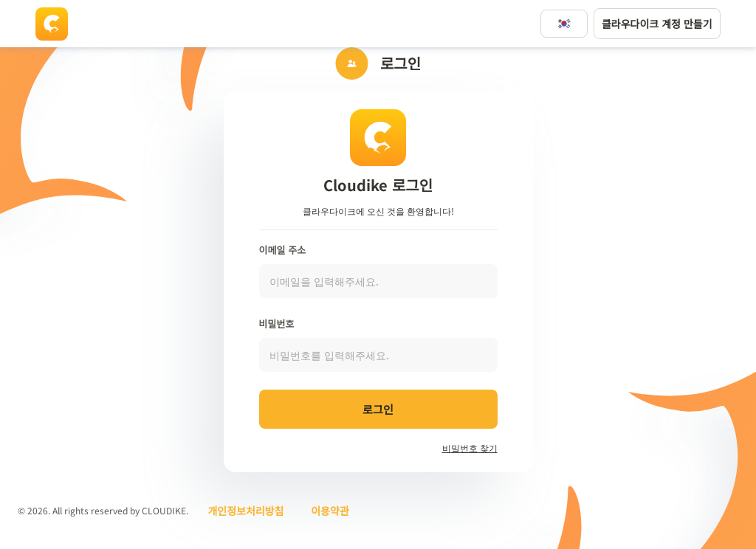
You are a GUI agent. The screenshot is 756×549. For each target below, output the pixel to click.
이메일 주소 (283, 250)
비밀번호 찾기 (470, 448)
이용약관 (330, 511)
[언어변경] (564, 24)
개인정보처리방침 (246, 511)
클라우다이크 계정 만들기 (657, 24)
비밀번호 (277, 324)
